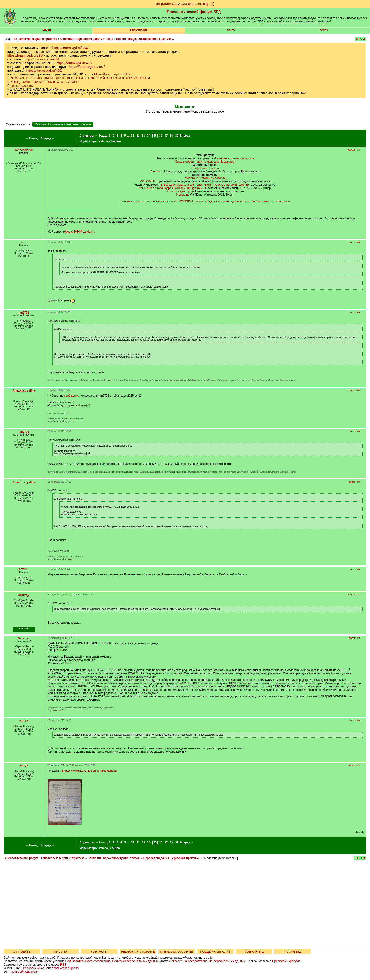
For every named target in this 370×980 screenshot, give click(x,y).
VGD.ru (46, 31)
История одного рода (180, 191)
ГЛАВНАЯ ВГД (254, 952)
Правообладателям (24, 972)
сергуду (24, 595)
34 (149, 136)
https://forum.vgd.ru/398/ (25, 55)
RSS (63, 965)
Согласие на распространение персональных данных (207, 961)
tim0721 (24, 313)
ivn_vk (24, 721)
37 (166, 136)
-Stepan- (115, 141)
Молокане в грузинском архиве (234, 158)
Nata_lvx (24, 638)
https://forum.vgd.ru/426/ (44, 71)
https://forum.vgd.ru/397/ (112, 74)
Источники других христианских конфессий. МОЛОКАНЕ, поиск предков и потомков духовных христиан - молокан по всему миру (205, 201)
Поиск (324, 31)
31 (132, 136)
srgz (24, 243)
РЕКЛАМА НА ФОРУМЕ (138, 952)
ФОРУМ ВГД (293, 952)
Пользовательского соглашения (88, 961)
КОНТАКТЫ (99, 952)
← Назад (32, 138)
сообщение (72, 396)
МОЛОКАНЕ (148, 181)
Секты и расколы (20, 86)
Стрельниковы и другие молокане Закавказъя (205, 162)
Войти (231, 31)
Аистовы (156, 172)
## (359, 150)
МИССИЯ (60, 952)
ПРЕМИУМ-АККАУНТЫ (176, 952)
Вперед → (48, 138)
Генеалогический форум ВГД (194, 12)
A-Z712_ (24, 570)
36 (161, 136)
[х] (212, 4)
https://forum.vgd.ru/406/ (74, 63)
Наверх (351, 150)
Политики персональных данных (135, 961)
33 (143, 136)
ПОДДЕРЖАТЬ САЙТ (215, 952)
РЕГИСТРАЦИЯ (139, 31)
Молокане (183, 195)
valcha (103, 141)
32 (138, 136)
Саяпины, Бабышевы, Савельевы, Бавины (63, 124)
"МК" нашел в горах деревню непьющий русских (170, 188)
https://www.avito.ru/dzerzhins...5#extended (89, 771)
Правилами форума (286, 961)
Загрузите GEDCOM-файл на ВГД (182, 4)
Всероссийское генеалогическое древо (51, 968)
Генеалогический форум (21, 858)
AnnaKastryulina (24, 391)
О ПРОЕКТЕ (22, 952)
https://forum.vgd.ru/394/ (70, 48)
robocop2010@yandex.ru (79, 232)
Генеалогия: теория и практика (36, 39)
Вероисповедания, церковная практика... (145, 39)
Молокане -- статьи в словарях (205, 178)
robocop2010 (24, 150)
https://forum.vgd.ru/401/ (42, 59)
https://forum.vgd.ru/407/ (87, 67)
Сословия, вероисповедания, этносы (87, 39)
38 (171, 136)
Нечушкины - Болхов (205, 168)
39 (177, 136)
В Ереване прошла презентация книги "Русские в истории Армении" (206, 185)
